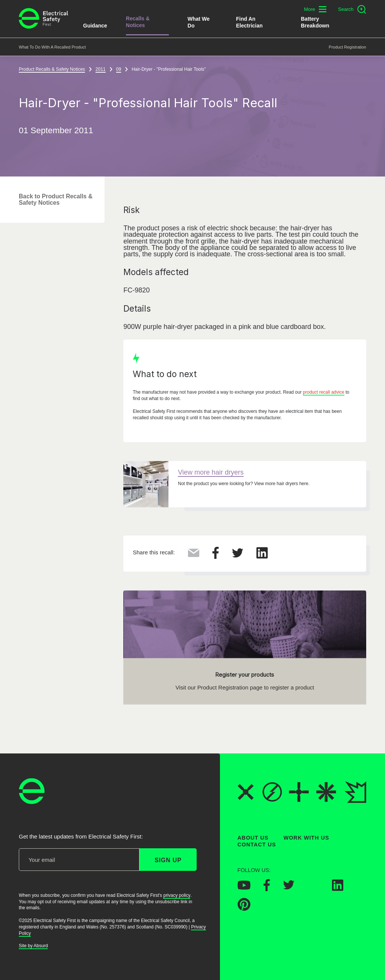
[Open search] (352, 9)
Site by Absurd (33, 946)
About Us (253, 838)
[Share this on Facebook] (216, 557)
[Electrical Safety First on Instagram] (313, 889)
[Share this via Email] (194, 555)
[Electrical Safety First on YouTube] (244, 887)
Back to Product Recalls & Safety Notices (56, 199)
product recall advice (324, 393)
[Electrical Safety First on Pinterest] (244, 908)
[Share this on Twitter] (238, 555)
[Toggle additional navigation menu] (315, 9)
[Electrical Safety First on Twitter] (289, 887)
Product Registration (347, 47)
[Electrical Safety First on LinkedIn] (338, 889)
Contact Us (257, 845)
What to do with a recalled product (52, 47)
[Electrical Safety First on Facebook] (267, 889)
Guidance (95, 26)
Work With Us (306, 838)
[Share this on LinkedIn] (262, 557)
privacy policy (177, 895)
